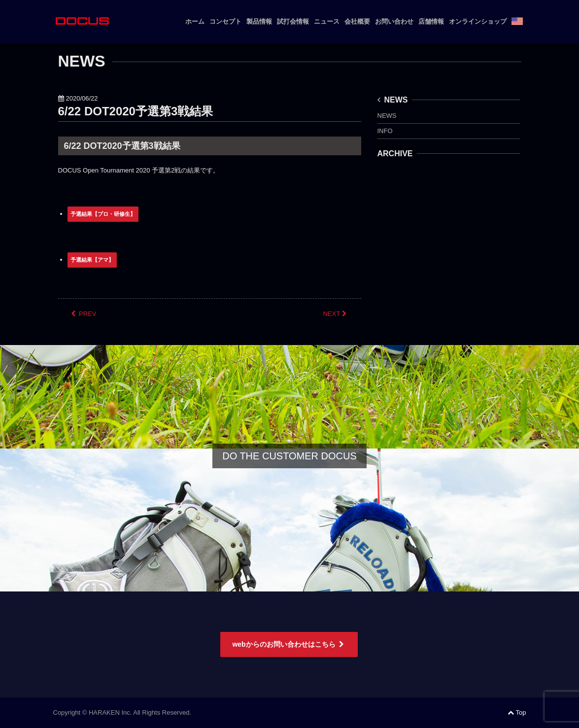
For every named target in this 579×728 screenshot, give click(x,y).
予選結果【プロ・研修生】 (103, 214)
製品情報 (259, 21)
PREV (84, 314)
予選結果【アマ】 (92, 260)
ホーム (195, 21)
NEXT (335, 314)
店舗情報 (431, 21)
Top (517, 712)
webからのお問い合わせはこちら (289, 644)
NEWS (393, 100)
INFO (385, 131)
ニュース (327, 21)
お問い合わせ (394, 21)
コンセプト (225, 21)
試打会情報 (293, 21)
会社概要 (357, 21)
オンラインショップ (478, 21)
